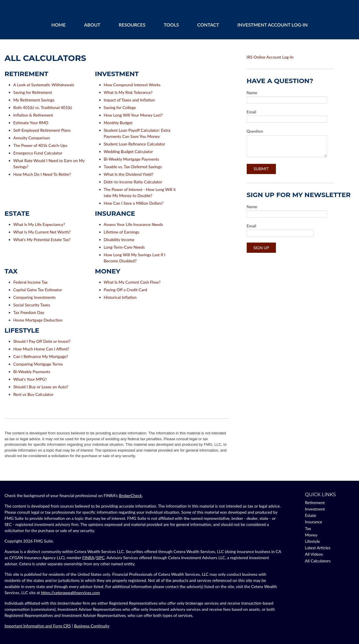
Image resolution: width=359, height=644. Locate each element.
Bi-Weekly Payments (32, 372)
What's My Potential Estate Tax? (42, 239)
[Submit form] (261, 169)
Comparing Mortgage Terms (38, 364)
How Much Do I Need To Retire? (42, 174)
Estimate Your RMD (31, 123)
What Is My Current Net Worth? (42, 232)
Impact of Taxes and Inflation (129, 100)
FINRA (88, 558)
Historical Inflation (120, 297)
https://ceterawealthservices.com (71, 593)
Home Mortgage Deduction (38, 320)
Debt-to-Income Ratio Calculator (133, 182)
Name (252, 93)
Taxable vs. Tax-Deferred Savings (133, 167)
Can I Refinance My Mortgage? (41, 356)
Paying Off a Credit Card (126, 290)
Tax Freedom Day (29, 312)
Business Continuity (92, 626)
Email (252, 112)
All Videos (314, 554)
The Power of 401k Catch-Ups (40, 145)
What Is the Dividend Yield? (129, 174)
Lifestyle (313, 541)
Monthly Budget (118, 123)
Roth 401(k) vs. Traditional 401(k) (43, 107)
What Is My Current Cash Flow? (132, 282)
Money (311, 535)
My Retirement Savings (34, 100)
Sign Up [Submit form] (261, 248)
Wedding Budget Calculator (128, 151)
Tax (308, 528)
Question (255, 131)
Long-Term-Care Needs (124, 247)
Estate (311, 515)
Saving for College (120, 107)
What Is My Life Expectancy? (39, 224)
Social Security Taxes (32, 305)
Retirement (315, 502)
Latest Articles (318, 548)
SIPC (100, 558)
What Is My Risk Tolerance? (128, 92)
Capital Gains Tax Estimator (38, 290)
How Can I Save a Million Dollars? (134, 203)
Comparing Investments (35, 297)
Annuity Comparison (32, 138)
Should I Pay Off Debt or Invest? (42, 341)
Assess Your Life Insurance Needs (134, 224)
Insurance (314, 522)
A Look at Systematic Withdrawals (44, 85)
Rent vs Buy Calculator (34, 394)
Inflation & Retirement (33, 115)
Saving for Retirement (33, 92)
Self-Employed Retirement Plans (42, 130)
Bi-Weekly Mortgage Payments (132, 159)
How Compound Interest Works (132, 85)
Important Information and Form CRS (38, 626)
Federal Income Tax (31, 282)
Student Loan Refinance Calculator (135, 144)
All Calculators (318, 561)
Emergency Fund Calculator (38, 153)
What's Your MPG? (30, 379)
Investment (315, 509)
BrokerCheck (131, 495)
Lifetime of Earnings (122, 232)
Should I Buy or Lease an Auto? (41, 387)
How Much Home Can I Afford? (41, 349)
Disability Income (119, 239)
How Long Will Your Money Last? (133, 115)
